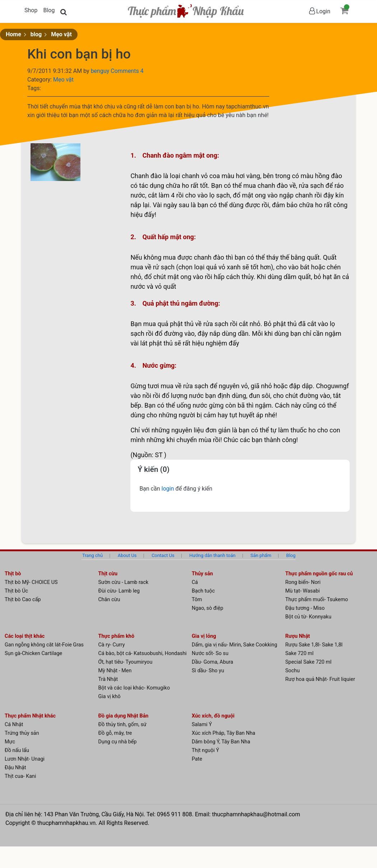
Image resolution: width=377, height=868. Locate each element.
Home (13, 34)
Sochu (293, 671)
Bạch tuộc (203, 591)
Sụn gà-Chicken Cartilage (33, 653)
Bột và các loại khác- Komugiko (134, 688)
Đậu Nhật (15, 768)
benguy (101, 71)
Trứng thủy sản (22, 733)
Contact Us (163, 555)
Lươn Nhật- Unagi (25, 759)
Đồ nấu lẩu (17, 750)
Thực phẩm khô (117, 636)
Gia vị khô (110, 697)
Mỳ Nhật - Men (115, 671)
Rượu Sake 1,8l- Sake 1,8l (314, 645)
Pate (197, 759)
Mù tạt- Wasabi (303, 591)
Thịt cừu (108, 574)
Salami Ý (202, 725)
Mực (10, 742)
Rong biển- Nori (303, 582)
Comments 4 (127, 71)
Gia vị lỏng (204, 636)
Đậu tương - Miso (305, 608)
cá (230, 277)
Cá (195, 582)
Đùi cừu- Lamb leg (119, 591)
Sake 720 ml (300, 653)
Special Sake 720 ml (309, 662)
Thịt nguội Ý (205, 750)
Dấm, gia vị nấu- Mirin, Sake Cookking (234, 645)
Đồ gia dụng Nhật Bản (124, 716)
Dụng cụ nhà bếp (118, 742)
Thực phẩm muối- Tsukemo (317, 600)
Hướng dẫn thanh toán (212, 555)
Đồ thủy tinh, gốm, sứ (123, 725)
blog (36, 34)
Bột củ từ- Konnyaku (308, 617)
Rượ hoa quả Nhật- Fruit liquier (320, 679)
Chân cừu (109, 600)
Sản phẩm (261, 555)
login (169, 489)
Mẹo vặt (61, 34)
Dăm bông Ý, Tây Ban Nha (221, 742)
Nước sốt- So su (210, 653)
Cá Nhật (14, 725)
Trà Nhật (108, 679)
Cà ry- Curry (112, 645)
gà (171, 205)
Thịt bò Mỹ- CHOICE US (31, 582)
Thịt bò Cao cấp (23, 600)
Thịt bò (13, 574)
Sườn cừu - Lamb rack (124, 582)
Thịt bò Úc (16, 591)
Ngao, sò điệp (208, 608)
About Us (127, 555)
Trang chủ (92, 555)
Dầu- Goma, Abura (212, 662)
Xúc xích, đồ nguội (213, 716)
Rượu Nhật (298, 636)
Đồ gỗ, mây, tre (115, 733)
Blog (49, 10)
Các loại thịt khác (25, 636)
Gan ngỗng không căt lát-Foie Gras (44, 645)
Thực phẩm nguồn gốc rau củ (319, 574)
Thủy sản (202, 574)
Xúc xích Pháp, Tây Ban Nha (224, 733)
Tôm (197, 600)
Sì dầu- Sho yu (208, 671)
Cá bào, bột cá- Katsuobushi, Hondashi (143, 653)
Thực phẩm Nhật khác (30, 716)
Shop (31, 10)
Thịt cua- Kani (20, 776)
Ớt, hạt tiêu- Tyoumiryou (125, 662)
